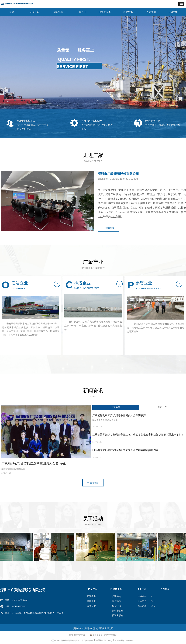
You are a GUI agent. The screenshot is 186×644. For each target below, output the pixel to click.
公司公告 (162, 407)
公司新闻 (116, 407)
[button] (181, 4)
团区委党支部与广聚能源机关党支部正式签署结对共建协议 (125, 450)
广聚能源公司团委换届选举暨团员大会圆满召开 (119, 415)
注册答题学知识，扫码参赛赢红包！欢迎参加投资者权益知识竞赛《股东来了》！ (138, 435)
